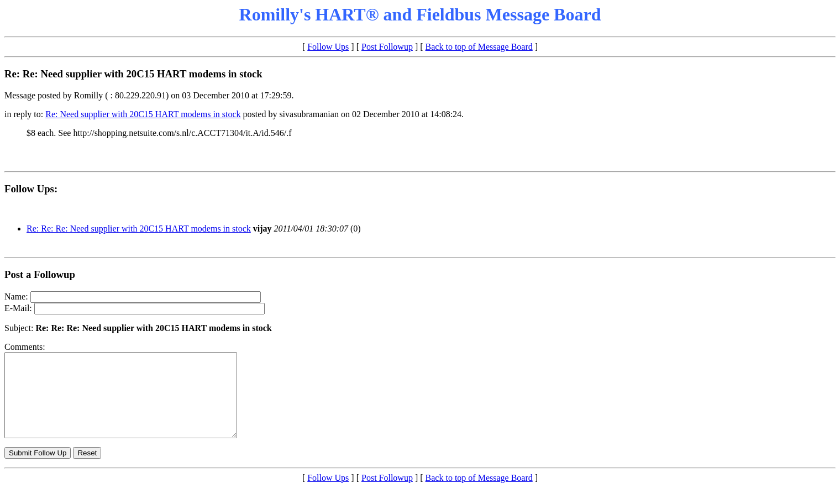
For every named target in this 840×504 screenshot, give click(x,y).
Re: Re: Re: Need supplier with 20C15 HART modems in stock (139, 229)
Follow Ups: (31, 189)
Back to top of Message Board (479, 47)
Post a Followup (40, 274)
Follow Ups (328, 47)
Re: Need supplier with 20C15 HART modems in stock (143, 114)
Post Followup (387, 47)
